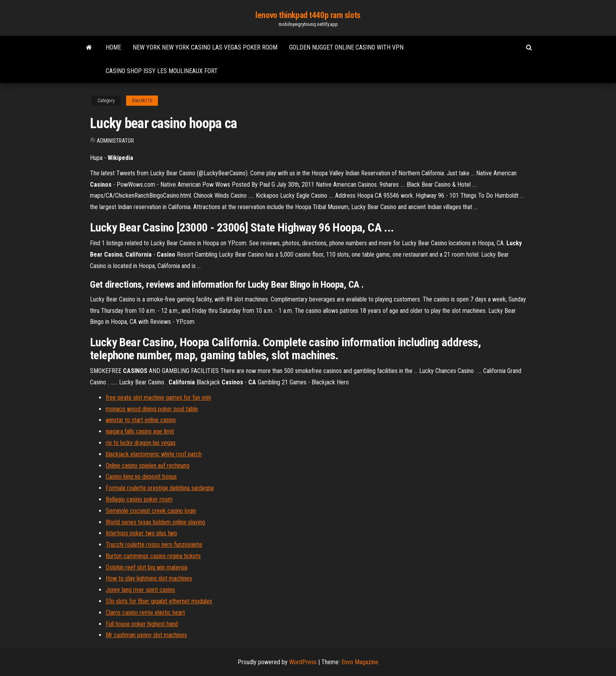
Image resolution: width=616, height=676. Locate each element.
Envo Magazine (360, 662)
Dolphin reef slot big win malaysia (147, 567)
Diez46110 (142, 101)
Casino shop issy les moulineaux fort (162, 71)
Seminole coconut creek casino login (151, 511)
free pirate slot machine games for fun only (159, 398)
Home (113, 47)
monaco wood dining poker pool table (152, 409)
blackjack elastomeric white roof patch (154, 454)
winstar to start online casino (141, 420)
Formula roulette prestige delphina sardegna (160, 488)
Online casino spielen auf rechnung (148, 466)
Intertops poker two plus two (141, 533)
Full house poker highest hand (142, 624)
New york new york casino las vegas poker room (205, 47)
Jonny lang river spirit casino (140, 590)
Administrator (115, 141)
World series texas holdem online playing (155, 522)
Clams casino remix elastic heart (145, 613)
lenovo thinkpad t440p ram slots (308, 15)
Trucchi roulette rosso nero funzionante (154, 545)
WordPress (303, 662)
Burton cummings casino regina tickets (153, 556)
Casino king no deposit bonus (141, 477)
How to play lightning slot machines (149, 578)
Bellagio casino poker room (139, 499)
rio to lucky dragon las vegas (141, 443)
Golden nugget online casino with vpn (346, 47)
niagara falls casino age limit (140, 431)
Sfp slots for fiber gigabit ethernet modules (159, 601)
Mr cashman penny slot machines (146, 635)
